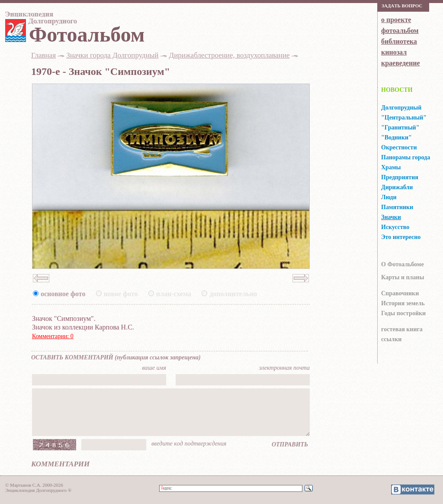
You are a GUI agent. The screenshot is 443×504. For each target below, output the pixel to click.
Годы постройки (403, 313)
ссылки (391, 339)
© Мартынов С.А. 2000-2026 (34, 485)
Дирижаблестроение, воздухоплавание (230, 55)
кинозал (394, 52)
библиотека (399, 41)
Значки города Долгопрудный (112, 55)
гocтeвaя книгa (402, 329)
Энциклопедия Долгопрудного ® (38, 490)
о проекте (396, 20)
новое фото (121, 294)
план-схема (174, 294)
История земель (403, 303)
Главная (43, 55)
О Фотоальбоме (403, 264)
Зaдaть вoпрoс (402, 6)
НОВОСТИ (397, 90)
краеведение (400, 63)
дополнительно (233, 294)
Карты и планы (403, 277)
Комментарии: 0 (53, 336)
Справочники (400, 293)
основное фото (63, 294)
